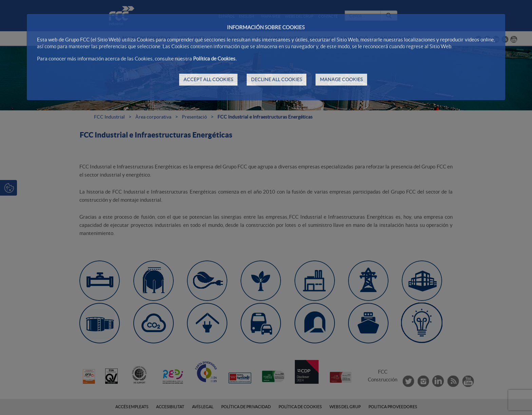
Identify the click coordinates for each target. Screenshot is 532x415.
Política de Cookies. (215, 59)
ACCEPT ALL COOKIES (208, 79)
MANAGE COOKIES (341, 79)
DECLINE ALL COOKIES (277, 79)
